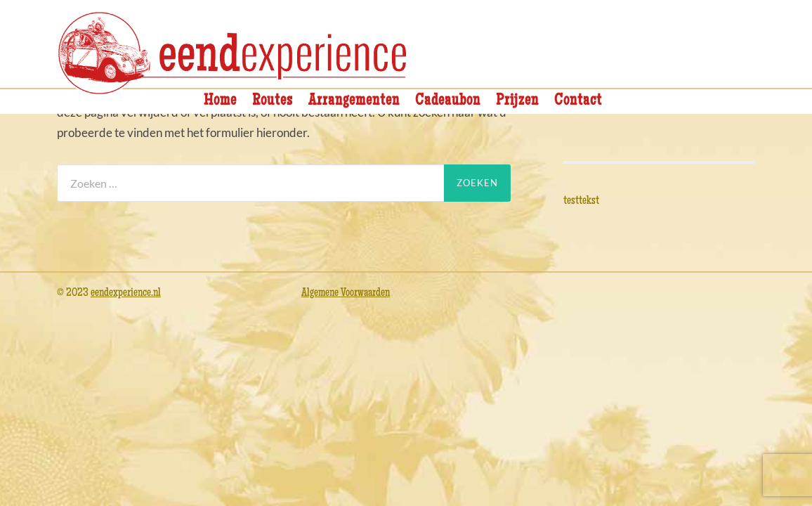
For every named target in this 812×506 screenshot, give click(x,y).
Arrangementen (354, 102)
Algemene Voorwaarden (346, 293)
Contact (578, 102)
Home (220, 102)
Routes (273, 102)
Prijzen (517, 102)
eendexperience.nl (126, 293)
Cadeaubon (448, 102)
